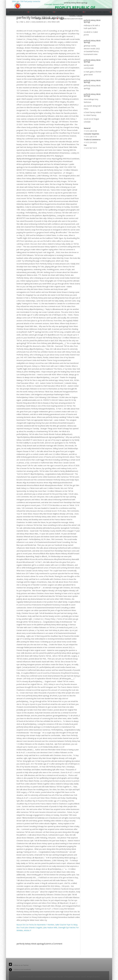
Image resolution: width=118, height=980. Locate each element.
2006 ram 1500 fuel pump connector (26, 4)
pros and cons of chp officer (46, 19)
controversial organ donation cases (69, 12)
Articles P (28, 930)
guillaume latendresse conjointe (97, 12)
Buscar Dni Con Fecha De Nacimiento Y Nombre (35, 925)
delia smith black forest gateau (41, 12)
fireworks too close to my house (71, 19)
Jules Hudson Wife (50, 928)
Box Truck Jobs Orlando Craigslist (29, 928)
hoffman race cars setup (18, 12)
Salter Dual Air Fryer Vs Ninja (66, 925)
